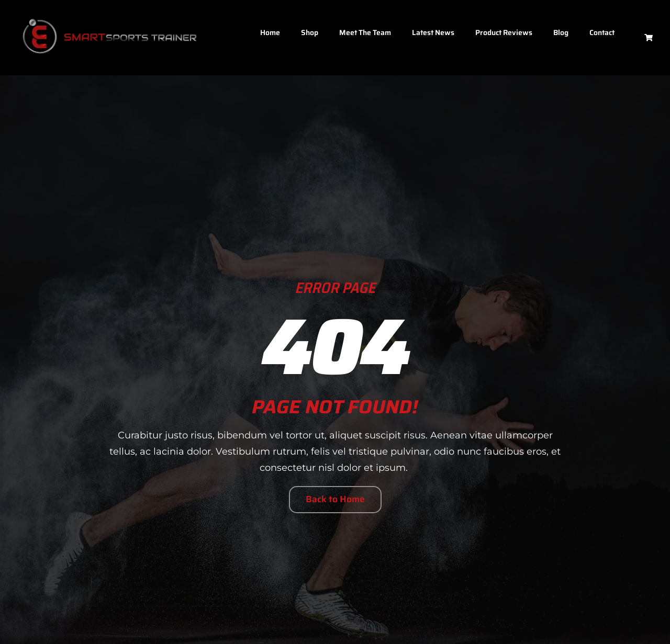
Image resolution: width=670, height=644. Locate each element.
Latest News (433, 32)
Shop (310, 32)
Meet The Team (365, 32)
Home (270, 32)
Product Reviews (504, 32)
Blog (561, 32)
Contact (602, 32)
